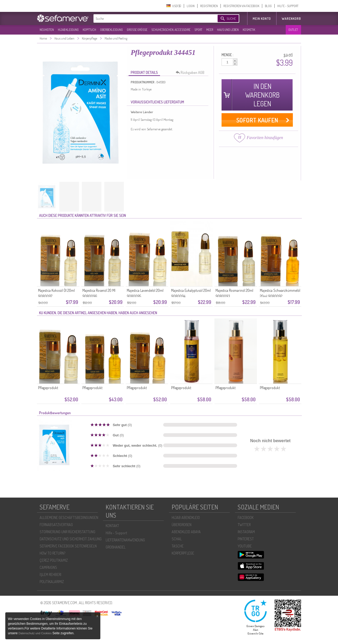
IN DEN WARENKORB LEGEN (262, 95)
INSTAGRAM (246, 532)
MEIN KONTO (262, 19)
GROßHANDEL (116, 547)
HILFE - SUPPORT (288, 6)
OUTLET (293, 30)
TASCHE (178, 546)
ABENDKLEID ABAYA (186, 532)
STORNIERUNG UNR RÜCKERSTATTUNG (67, 532)
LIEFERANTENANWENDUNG (125, 540)
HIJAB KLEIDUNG (68, 30)
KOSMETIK (249, 30)
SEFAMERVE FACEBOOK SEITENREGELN (68, 546)
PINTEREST (246, 539)
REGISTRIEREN (209, 6)
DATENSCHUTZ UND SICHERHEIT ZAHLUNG (71, 539)
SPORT (198, 30)
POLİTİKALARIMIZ (52, 582)
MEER (210, 30)
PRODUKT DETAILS (144, 72)
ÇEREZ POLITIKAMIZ (54, 560)
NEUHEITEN (47, 30)
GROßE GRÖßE (137, 30)
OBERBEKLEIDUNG (111, 30)
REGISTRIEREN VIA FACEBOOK (241, 6)
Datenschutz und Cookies (35, 633)
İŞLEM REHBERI (50, 574)
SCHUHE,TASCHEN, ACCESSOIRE (171, 30)
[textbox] (151, 18)
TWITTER (244, 525)
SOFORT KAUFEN (257, 120)
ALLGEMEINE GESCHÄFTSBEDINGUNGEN (69, 517)
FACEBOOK (246, 517)
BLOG (268, 6)
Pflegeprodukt (48, 388)
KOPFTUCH (89, 30)
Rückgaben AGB (191, 73)
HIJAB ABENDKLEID (186, 517)
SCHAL (177, 539)
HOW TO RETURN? (52, 553)
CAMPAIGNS (48, 567)
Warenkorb (291, 19)
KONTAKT (112, 526)
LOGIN (191, 6)
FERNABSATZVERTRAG (56, 525)
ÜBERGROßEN (182, 525)
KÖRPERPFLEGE (183, 553)
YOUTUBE (245, 546)
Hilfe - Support (116, 533)
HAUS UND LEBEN (228, 30)
